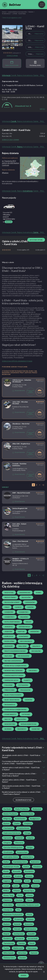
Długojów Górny (12, 602)
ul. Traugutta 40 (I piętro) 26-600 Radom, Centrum (11, 163)
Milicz (6, 891)
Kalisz (6, 862)
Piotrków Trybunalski (13, 915)
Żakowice (22, 729)
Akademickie (25, 593)
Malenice (36, 646)
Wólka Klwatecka (29, 724)
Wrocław (22, 953)
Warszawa (32, 948)
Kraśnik (18, 876)
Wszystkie (9, 593)
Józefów (8, 632)
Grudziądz (8, 852)
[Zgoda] (44, 972)
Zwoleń (22, 958)
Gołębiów (9, 612)
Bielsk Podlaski (10, 814)
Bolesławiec (20, 819)
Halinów (24, 617)
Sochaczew (19, 934)
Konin (6, 871)
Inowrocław (22, 852)
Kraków (7, 876)
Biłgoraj (7, 819)
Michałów (36, 651)
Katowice (35, 862)
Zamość (34, 953)
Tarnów (21, 943)
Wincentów (10, 724)
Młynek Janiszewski (13, 661)
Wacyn (7, 719)
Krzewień (9, 646)
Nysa (20, 895)
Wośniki (8, 729)
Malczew (22, 646)
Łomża (37, 881)
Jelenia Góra (28, 857)
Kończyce (9, 636)
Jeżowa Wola (24, 627)
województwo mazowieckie (17, 12)
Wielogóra (21, 719)
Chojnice (28, 823)
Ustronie (26, 714)
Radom (31, 12)
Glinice (18, 607)
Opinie (36, 75)
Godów (30, 607)
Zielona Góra (9, 958)
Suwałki (31, 934)
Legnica (7, 881)
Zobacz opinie (12, 56)
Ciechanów (8, 828)
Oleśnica (7, 900)
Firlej (7, 607)
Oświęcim (8, 910)
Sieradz (17, 929)
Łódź (27, 881)
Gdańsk (19, 838)
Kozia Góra (9, 641)
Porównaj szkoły (35, 64)
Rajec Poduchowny (13, 695)
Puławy (30, 919)
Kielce (26, 867)
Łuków (35, 886)
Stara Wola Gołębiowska (15, 709)
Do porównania (19, 391)
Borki (38, 593)
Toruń (32, 943)
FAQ (42, 75)
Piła (18, 910)
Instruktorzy (28, 75)
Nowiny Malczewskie (14, 671)
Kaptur (21, 632)
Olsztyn (19, 900)
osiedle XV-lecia (11, 680)
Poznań (7, 919)
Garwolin (7, 838)
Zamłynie (36, 729)
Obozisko (33, 671)
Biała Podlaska (22, 809)
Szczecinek (33, 939)
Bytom (6, 823)
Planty (27, 680)
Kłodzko (37, 867)
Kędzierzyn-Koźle (11, 867)
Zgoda (23, 976)
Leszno (18, 881)
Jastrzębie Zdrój (11, 857)
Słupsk (6, 934)
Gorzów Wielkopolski (13, 847)
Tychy (6, 948)
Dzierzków (30, 602)
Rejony (20, 75)
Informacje (6, 75)
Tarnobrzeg (9, 943)
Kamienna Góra (20, 862)
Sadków (29, 700)
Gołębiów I (24, 612)
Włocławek (9, 953)
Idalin (28, 622)
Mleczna (8, 656)
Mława (17, 891)
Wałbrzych (18, 948)
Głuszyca (19, 843)
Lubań (6, 886)
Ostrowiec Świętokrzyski (28, 905)
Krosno (29, 876)
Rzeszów (29, 924)
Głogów (7, 843)
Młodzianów (24, 656)
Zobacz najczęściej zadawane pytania (17, 361)
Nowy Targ (8, 895)
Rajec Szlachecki (12, 700)
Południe (8, 685)
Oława (30, 895)
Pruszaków (25, 690)
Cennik (14, 75)
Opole (30, 900)
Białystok (37, 809)
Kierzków (35, 632)
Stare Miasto (10, 714)
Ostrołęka (8, 905)
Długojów (26, 597)
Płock (29, 915)
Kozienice (29, 871)
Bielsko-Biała (27, 814)
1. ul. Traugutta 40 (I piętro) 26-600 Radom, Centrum (22, 85)
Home (4, 12)
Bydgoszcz (35, 819)
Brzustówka (10, 597)
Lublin (25, 886)
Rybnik (17, 924)
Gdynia (30, 838)
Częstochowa (23, 828)
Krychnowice (26, 641)
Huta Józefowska (12, 622)
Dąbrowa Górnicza (12, 833)
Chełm (17, 823)
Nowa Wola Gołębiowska (15, 666)
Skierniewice (31, 929)
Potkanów (23, 685)
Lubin (16, 886)
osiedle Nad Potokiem (14, 675)
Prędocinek (9, 690)
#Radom (5, 173)
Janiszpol (9, 627)
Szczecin (20, 939)
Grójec (30, 847)
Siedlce (7, 929)
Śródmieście (6, 14)
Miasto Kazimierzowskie (15, 651)
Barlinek (7, 809)
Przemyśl (19, 919)
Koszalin (17, 871)
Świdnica (7, 939)
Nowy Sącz (29, 891)
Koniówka (23, 636)
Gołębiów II (9, 617)
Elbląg (27, 833)
